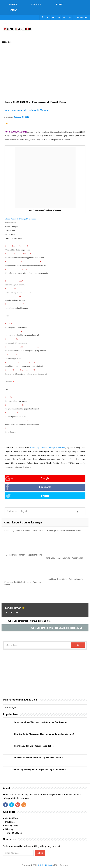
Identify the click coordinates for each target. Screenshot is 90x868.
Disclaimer (10, 816)
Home (7, 96)
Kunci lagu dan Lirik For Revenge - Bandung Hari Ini (23, 578)
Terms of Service (14, 827)
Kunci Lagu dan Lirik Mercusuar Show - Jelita (25, 525)
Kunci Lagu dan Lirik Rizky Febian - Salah (64, 525)
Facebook (28, 482)
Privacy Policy (12, 820)
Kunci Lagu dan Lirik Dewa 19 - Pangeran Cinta (65, 552)
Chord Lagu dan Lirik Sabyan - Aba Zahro (34, 740)
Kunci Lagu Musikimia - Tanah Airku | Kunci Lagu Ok (56, 622)
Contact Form (12, 813)
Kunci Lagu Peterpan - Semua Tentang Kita (29, 615)
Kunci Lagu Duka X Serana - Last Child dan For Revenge (41, 717)
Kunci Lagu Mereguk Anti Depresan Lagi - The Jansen (40, 764)
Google (27, 473)
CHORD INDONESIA (21, 96)
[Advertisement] (45, 66)
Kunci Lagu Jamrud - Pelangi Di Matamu (48, 442)
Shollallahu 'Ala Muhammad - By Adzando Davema (38, 752)
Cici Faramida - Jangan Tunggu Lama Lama (24, 549)
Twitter (27, 490)
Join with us (81, 12)
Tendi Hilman (13, 602)
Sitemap (9, 824)
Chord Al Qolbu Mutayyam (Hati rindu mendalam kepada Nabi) (44, 728)
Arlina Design (41, 863)
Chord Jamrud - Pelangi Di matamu (20, 213)
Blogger (52, 863)
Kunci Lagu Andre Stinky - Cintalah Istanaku (65, 574)
